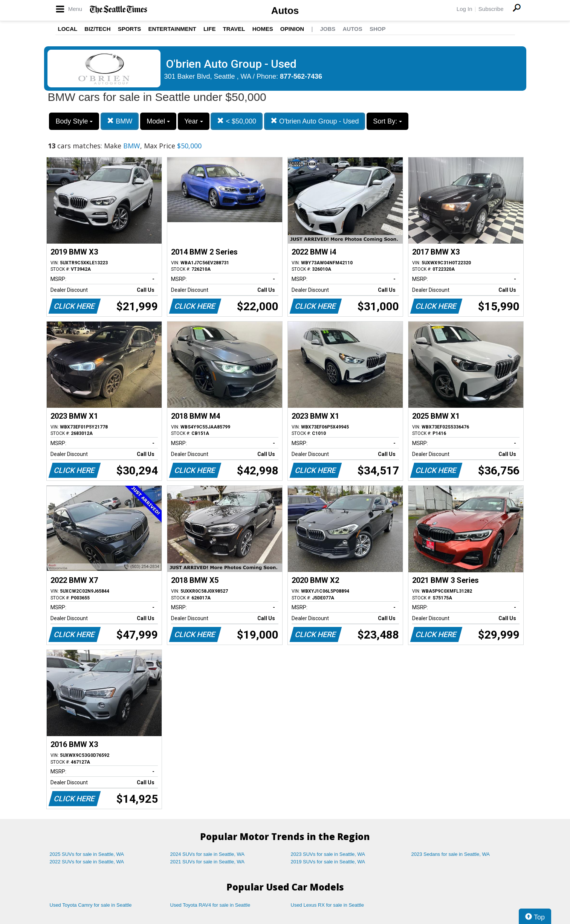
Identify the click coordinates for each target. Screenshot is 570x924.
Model (158, 121)
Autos (285, 11)
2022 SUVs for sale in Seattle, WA (87, 862)
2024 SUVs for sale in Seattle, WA (208, 854)
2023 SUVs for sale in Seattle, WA (328, 854)
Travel (234, 29)
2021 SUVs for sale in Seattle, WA (208, 862)
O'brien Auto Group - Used (315, 121)
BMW (120, 121)
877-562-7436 (301, 76)
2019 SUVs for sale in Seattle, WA (328, 862)
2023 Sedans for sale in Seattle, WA (451, 854)
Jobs (328, 29)
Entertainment (172, 29)
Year (193, 121)
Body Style (74, 121)
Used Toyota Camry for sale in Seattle (91, 905)
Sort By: (387, 121)
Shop (378, 29)
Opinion (292, 29)
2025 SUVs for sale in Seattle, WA (87, 854)
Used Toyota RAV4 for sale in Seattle (210, 905)
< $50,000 (237, 121)
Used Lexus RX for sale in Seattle (327, 905)
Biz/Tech (97, 29)
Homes (263, 29)
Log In (465, 9)
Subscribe (491, 9)
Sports (130, 29)
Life (210, 29)
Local (68, 29)
